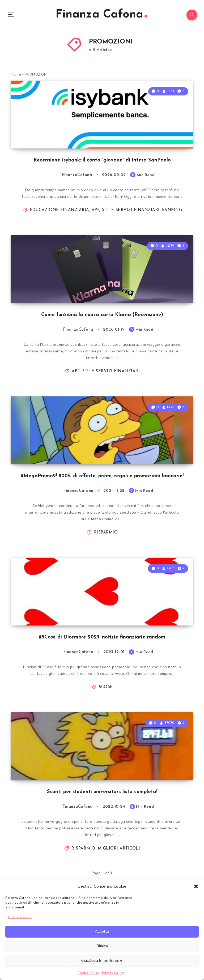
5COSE (106, 763)
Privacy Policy (113, 973)
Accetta (102, 931)
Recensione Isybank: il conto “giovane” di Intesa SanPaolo (102, 181)
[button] (196, 886)
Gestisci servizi (20, 917)
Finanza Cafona (101, 16)
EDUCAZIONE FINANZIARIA (59, 231)
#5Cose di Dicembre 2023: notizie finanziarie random (102, 713)
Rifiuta (102, 946)
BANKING (172, 231)
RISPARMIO (106, 590)
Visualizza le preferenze (102, 961)
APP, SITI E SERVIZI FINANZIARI (126, 231)
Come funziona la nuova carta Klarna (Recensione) (102, 354)
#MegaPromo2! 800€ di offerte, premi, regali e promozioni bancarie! (102, 533)
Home (16, 77)
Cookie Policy (88, 973)
